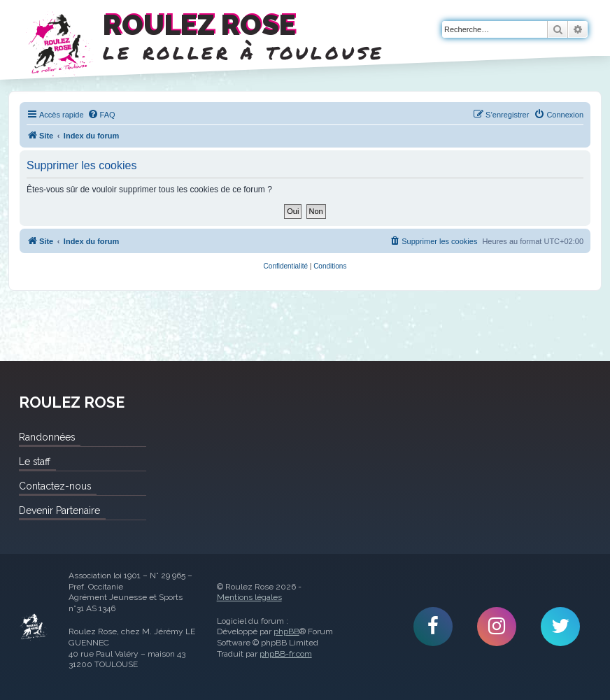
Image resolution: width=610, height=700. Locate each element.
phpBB (286, 631)
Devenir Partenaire (59, 510)
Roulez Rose (33, 627)
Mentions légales (249, 597)
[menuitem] (101, 115)
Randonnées (47, 437)
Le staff (35, 462)
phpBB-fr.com (286, 654)
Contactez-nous (55, 486)
